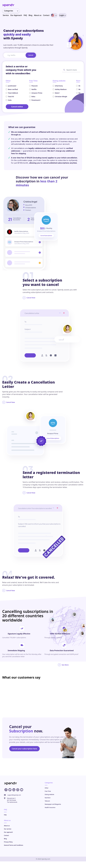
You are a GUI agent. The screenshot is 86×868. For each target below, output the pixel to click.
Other (47, 788)
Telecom (47, 801)
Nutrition (48, 798)
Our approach (8, 832)
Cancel (31, 55)
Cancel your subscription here (24, 749)
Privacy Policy (8, 842)
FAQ (25, 15)
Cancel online (17, 107)
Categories (12, 11)
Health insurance (50, 807)
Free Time (48, 791)
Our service (8, 829)
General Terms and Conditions (14, 845)
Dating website (49, 794)
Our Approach (16, 15)
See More (63, 665)
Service (6, 15)
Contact (46, 15)
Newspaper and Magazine (53, 804)
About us (38, 15)
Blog (30, 15)
